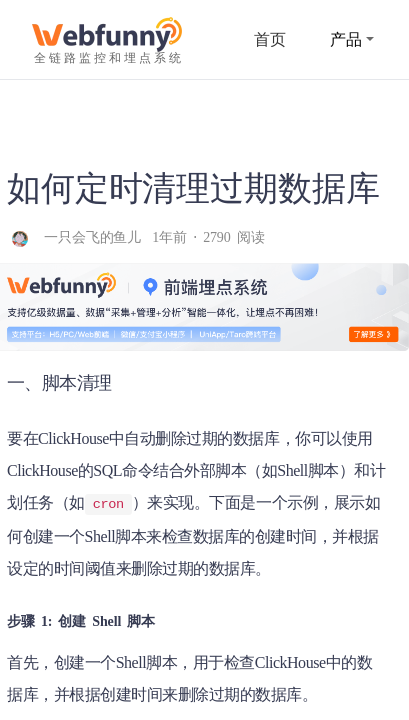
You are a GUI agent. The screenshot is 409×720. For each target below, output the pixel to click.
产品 (352, 39)
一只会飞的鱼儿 (95, 237)
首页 (270, 39)
